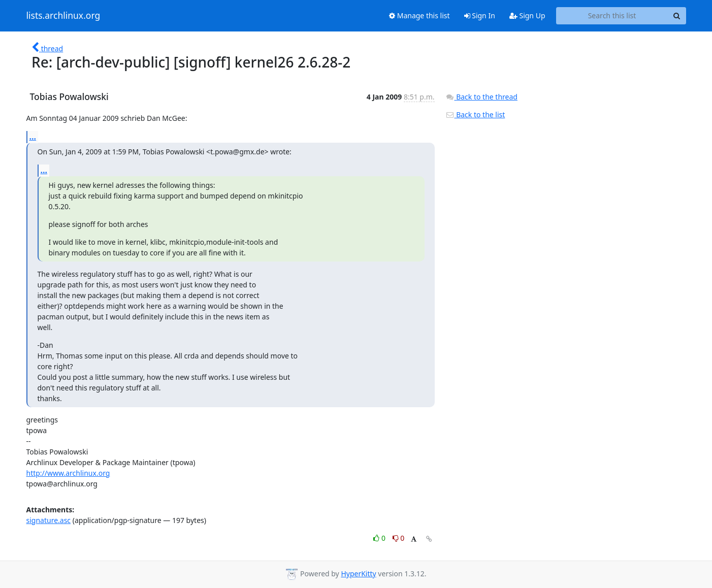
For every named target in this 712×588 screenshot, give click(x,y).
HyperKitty (358, 574)
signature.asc (49, 520)
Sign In (480, 15)
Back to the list (475, 115)
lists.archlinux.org (63, 16)
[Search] (677, 16)
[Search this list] (612, 16)
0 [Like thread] (380, 538)
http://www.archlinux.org (68, 473)
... (33, 137)
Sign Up (527, 15)
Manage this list (419, 15)
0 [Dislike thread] (399, 538)
